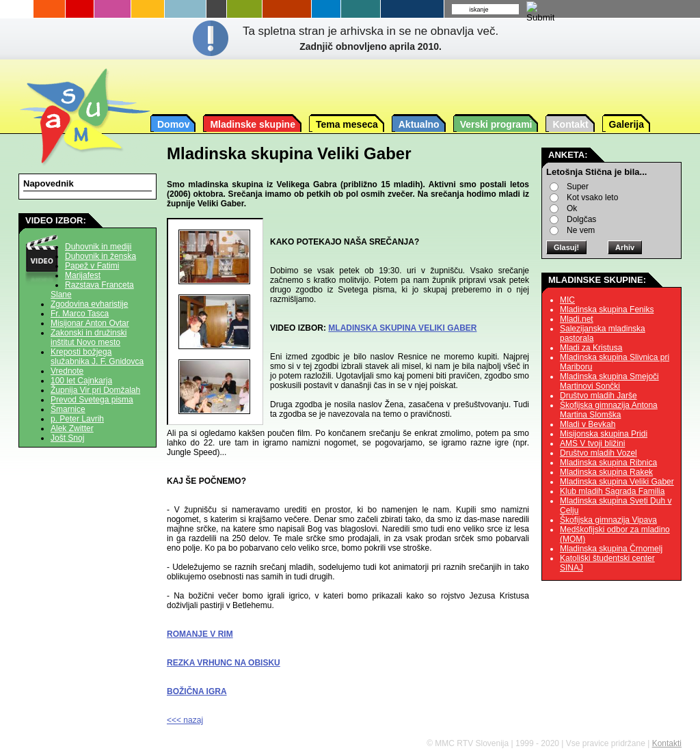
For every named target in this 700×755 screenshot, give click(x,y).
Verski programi (496, 124)
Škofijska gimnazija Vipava (608, 520)
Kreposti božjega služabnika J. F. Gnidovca (97, 357)
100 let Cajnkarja (81, 381)
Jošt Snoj (67, 438)
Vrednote (67, 371)
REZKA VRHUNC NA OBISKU (224, 663)
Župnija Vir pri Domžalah (95, 390)
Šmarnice (68, 409)
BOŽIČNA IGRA (197, 691)
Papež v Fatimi (92, 266)
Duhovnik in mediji (98, 247)
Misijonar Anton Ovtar (90, 323)
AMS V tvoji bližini (592, 443)
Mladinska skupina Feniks (607, 310)
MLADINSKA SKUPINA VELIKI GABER (402, 328)
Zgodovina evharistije (89, 304)
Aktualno (419, 124)
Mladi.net (577, 319)
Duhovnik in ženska (100, 256)
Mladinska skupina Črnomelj (611, 549)
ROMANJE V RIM (200, 634)
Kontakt (570, 124)
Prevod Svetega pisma (92, 400)
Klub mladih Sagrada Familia (612, 491)
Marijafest (83, 275)
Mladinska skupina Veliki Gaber (617, 482)
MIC (567, 300)
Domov (173, 124)
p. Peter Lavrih (77, 419)
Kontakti (667, 743)
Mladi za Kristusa (591, 348)
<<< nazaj (185, 720)
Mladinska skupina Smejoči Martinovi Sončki (609, 381)
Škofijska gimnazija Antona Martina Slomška (609, 410)
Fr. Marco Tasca (80, 314)
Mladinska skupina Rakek (606, 472)
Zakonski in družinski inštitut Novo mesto (89, 338)
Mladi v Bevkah (588, 424)
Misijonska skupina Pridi (604, 434)
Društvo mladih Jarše (598, 396)
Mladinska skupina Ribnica (608, 463)
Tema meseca (347, 124)
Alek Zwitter (72, 428)
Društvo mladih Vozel (598, 453)
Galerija (627, 124)
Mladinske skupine (252, 124)
